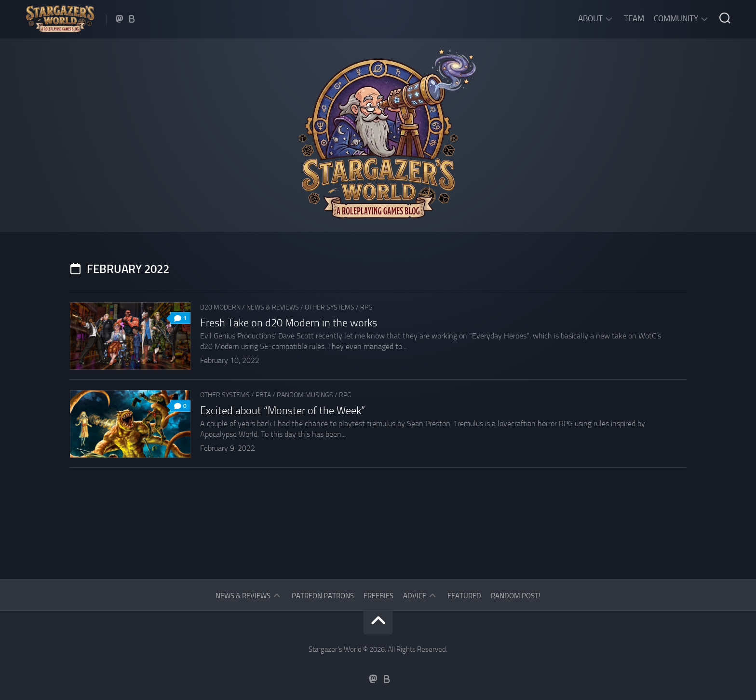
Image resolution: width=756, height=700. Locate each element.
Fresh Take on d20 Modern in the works (289, 323)
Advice (415, 596)
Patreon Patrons (323, 596)
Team (634, 18)
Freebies (378, 596)
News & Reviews (273, 307)
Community (676, 18)
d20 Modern (220, 307)
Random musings (305, 395)
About (590, 18)
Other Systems (330, 307)
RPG (366, 307)
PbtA (263, 395)
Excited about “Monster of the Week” (283, 411)
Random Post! (516, 596)
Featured (464, 596)
